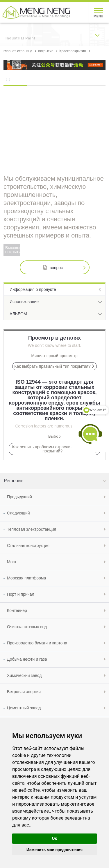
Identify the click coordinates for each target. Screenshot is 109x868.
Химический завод (24, 675)
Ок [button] (55, 838)
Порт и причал (21, 594)
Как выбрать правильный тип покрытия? (52, 366)
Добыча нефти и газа (27, 659)
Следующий (18, 513)
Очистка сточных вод (27, 627)
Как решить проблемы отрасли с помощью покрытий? (53, 449)
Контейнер (17, 610)
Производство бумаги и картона (37, 643)
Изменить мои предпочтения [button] (54, 850)
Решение (14, 481)
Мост (12, 562)
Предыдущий (19, 497)
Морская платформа (26, 578)
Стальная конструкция (28, 546)
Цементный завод (24, 708)
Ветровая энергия (24, 692)
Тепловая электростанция (32, 529)
